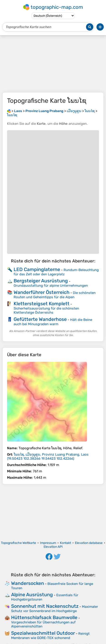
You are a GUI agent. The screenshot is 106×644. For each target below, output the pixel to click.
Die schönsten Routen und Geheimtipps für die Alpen (55, 295)
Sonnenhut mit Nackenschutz (45, 606)
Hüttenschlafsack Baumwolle (44, 617)
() (48, 457)
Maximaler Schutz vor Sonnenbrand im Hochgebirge (55, 609)
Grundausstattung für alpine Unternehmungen (51, 286)
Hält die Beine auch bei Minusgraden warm (53, 322)
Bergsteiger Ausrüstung (41, 281)
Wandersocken (28, 583)
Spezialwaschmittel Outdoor (43, 633)
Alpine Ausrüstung (32, 595)
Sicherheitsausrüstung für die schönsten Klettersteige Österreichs (46, 310)
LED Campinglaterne (37, 269)
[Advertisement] (53, 64)
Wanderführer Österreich (42, 292)
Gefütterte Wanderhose (40, 319)
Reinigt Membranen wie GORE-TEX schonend (50, 636)
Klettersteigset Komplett (42, 304)
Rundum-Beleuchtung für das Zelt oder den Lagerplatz (56, 272)
